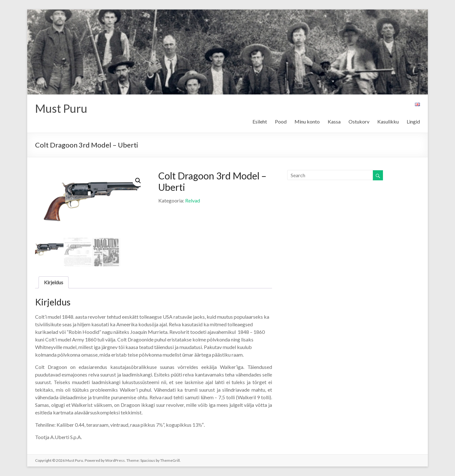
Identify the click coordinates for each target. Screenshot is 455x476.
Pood (281, 121)
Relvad (193, 200)
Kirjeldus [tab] (54, 282)
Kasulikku (388, 121)
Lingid (413, 121)
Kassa (334, 121)
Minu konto (307, 121)
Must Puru (61, 108)
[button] (138, 181)
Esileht (260, 121)
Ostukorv (359, 121)
